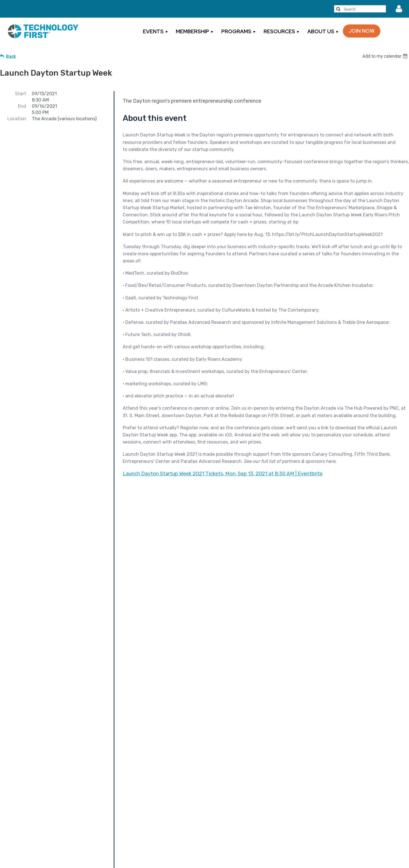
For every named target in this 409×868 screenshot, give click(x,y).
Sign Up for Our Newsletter (244, 822)
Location (17, 119)
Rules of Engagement (342, 833)
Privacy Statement (338, 816)
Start (21, 94)
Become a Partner (205, 559)
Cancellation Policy (339, 798)
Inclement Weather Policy (346, 825)
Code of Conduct (337, 842)
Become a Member (144, 797)
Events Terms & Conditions (348, 807)
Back (11, 56)
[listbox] (386, 56)
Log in (399, 9)
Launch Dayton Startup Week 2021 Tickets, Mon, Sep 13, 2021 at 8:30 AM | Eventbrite (223, 474)
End (22, 106)
